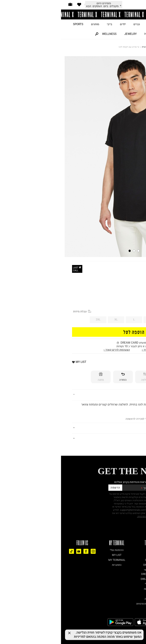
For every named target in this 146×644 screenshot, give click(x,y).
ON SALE (106, 24)
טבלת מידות (21, 311)
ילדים (62, 24)
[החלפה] (84, 377)
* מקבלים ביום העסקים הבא (43, 6)
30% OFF (130, 287)
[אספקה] (106, 377)
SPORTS (17, 24)
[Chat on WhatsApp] (136, 634)
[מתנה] (40, 377)
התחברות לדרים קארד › (94, 350)
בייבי (48, 24)
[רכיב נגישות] (143, 629)
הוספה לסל (73, 332)
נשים (89, 24)
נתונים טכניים (126, 438)
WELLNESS (48, 34)
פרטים (131, 395)
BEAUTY (105, 34)
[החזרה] (62, 377)
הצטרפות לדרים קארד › (56, 350)
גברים (76, 24)
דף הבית (85, 47)
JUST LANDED (129, 24)
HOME (88, 34)
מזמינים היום (43, 3)
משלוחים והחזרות (124, 428)
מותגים (34, 24)
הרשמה (54, 488)
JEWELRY (69, 34)
